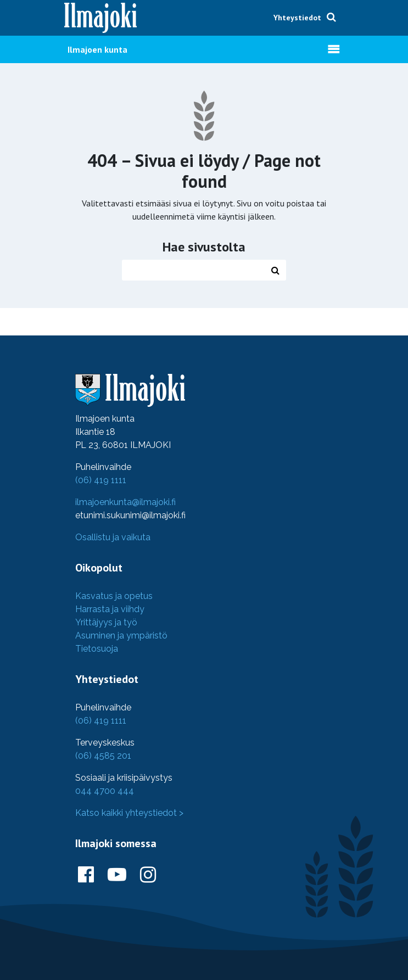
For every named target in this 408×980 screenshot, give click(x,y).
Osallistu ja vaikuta (113, 537)
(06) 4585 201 (103, 756)
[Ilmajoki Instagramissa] (148, 875)
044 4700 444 (105, 791)
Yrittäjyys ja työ (106, 622)
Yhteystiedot (297, 18)
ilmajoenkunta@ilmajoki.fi (125, 502)
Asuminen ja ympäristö (121, 635)
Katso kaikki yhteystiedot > (129, 813)
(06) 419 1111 (101, 480)
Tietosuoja (97, 649)
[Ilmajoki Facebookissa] (86, 875)
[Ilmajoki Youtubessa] (117, 875)
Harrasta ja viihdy (110, 609)
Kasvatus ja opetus (114, 596)
